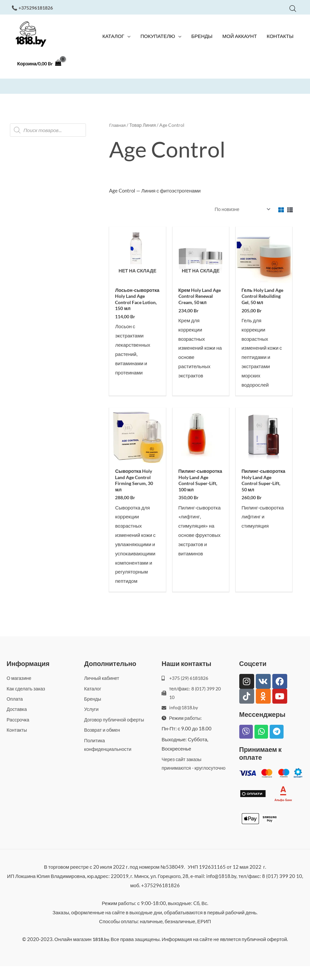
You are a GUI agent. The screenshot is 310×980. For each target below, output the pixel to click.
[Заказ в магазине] (240, 214)
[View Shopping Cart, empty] (41, 70)
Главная (118, 130)
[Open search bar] (293, 7)
